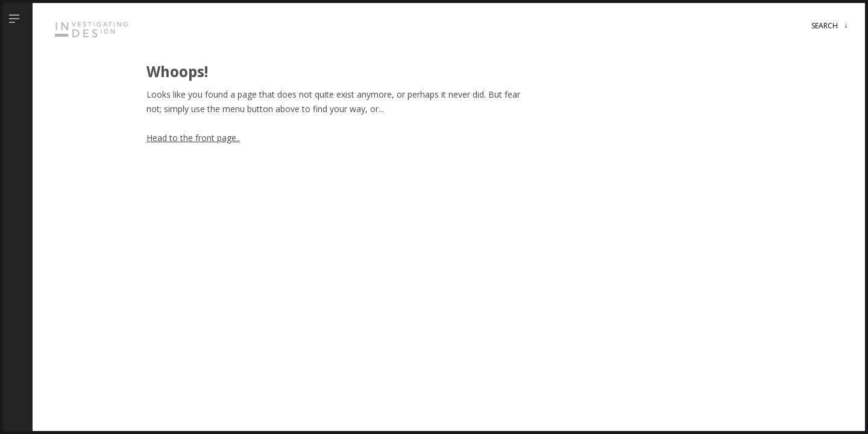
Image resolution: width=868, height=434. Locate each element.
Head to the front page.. (193, 138)
